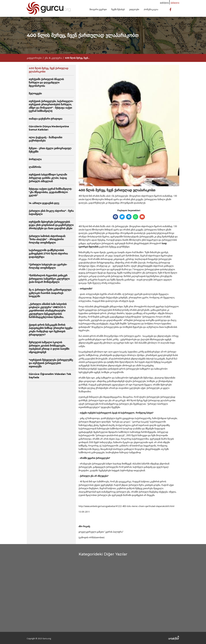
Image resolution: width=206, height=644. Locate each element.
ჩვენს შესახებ (118, 9)
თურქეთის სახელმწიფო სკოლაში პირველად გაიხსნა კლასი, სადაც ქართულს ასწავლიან (48, 178)
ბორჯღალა (35, 159)
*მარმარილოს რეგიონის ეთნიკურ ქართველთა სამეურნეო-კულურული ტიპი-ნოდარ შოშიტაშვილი (49, 279)
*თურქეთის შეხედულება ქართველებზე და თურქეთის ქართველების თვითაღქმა (51, 363)
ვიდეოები (134, 9)
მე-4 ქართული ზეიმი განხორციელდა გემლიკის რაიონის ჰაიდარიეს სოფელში (50, 293)
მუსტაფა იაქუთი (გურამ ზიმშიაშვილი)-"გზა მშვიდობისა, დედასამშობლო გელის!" (50, 192)
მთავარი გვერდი (98, 9)
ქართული (175, 3)
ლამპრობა (35, 167)
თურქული (164, 3)
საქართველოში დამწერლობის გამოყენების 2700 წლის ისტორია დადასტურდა (48, 254)
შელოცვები (35, 94)
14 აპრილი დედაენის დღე (44, 203)
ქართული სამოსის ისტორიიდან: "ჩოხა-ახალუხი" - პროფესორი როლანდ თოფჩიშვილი (47, 239)
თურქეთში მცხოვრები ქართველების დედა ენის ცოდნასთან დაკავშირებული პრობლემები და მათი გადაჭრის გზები (51, 225)
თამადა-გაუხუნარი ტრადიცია (46, 119)
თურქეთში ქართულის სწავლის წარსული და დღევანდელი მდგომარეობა (46, 83)
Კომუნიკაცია (151, 9)
